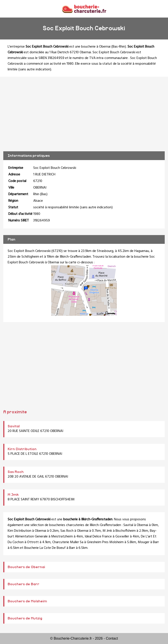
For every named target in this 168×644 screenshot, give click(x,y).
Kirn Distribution (22, 449)
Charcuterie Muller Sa (68, 542)
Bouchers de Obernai (26, 567)
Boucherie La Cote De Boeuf (45, 548)
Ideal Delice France (98, 537)
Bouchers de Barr (24, 584)
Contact (112, 638)
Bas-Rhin (119, 47)
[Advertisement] (84, 114)
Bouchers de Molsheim (27, 601)
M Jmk (13, 495)
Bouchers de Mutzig (25, 618)
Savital (14, 426)
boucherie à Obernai (96, 47)
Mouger (144, 542)
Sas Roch (16, 472)
